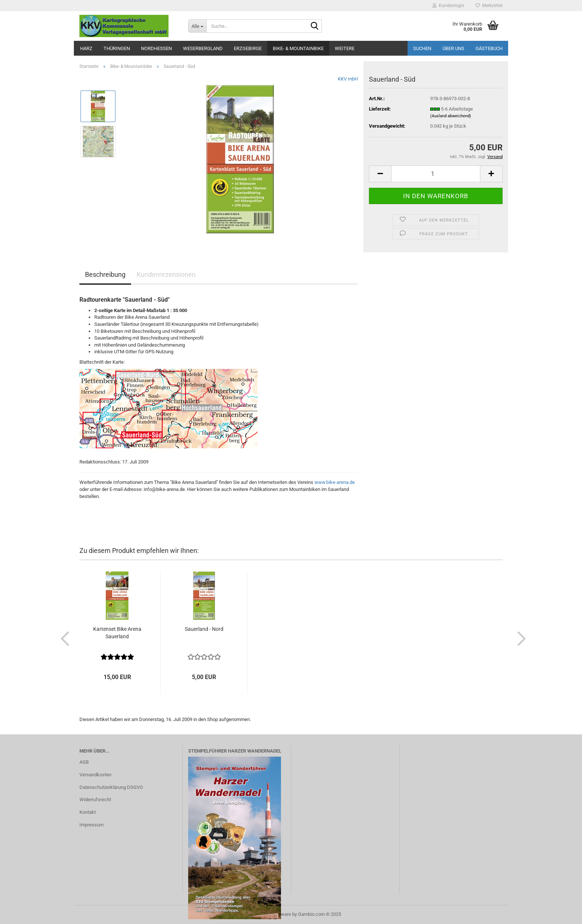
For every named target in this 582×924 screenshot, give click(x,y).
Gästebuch (489, 48)
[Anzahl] (436, 174)
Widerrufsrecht (95, 800)
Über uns (453, 48)
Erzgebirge (248, 48)
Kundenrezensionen (166, 274)
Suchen (422, 48)
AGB (84, 762)
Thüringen (117, 48)
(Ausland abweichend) (451, 116)
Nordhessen (156, 48)
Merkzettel (489, 6)
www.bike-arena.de (335, 482)
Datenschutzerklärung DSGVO (111, 787)
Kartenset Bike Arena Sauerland (117, 633)
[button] (380, 174)
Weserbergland (203, 48)
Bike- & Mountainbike (298, 48)
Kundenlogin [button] (448, 6)
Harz (86, 48)
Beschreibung (105, 274)
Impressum (91, 825)
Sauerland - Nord (204, 629)
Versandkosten (95, 775)
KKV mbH (348, 79)
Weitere (345, 48)
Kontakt (88, 812)
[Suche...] (197, 26)
